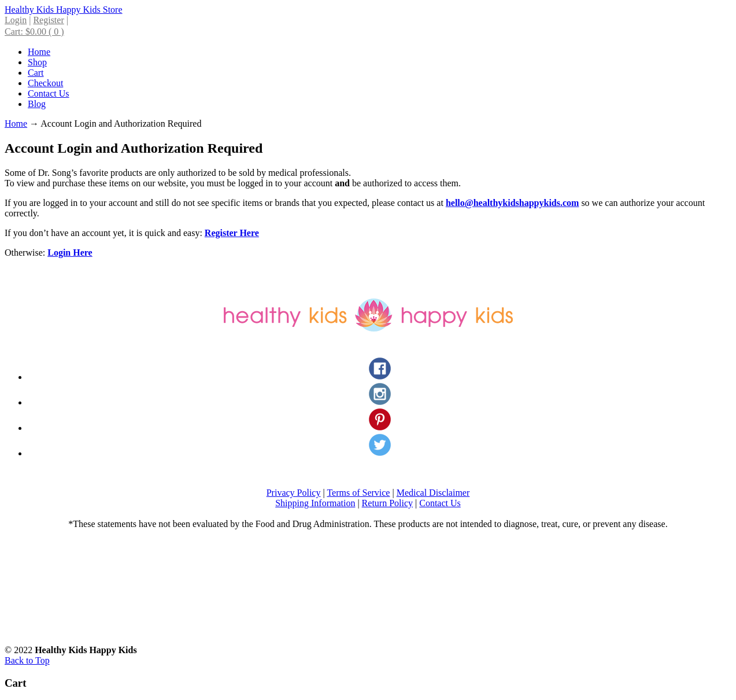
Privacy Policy (294, 493)
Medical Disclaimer (433, 493)
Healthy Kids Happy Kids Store (64, 10)
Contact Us (440, 503)
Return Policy (387, 503)
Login (16, 20)
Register (48, 20)
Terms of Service (358, 493)
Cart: (34, 32)
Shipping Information (315, 503)
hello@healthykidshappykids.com (513, 203)
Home (16, 124)
